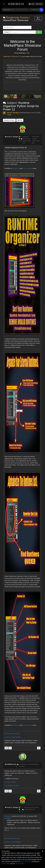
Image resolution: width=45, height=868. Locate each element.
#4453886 (8, 818)
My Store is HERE (10, 782)
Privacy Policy (20, 864)
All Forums (38, 19)
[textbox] (17, 28)
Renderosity (16, 168)
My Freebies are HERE (12, 786)
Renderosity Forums (17, 18)
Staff (28, 53)
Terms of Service (26, 861)
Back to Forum (9, 120)
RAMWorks (8, 816)
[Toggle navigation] (4, 4)
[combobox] (17, 27)
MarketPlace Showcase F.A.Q (13, 56)
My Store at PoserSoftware (13, 737)
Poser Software (27, 168)
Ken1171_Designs (13, 113)
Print (20, 120)
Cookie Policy (6, 864)
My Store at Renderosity (12, 734)
